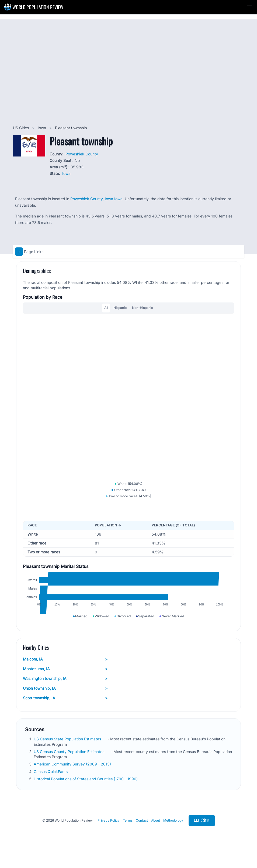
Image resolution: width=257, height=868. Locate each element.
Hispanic (120, 308)
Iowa (42, 128)
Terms (128, 828)
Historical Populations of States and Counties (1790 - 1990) (86, 786)
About (156, 828)
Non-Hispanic (143, 308)
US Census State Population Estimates (68, 746)
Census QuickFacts (51, 779)
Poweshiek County (82, 154)
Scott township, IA (65, 706)
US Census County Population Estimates (70, 759)
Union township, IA (65, 696)
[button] (249, 7)
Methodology (173, 828)
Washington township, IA (65, 686)
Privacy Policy (109, 828)
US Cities (21, 128)
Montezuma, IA (65, 676)
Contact (142, 828)
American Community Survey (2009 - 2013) (73, 772)
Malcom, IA (65, 667)
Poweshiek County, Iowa (92, 199)
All (106, 308)
